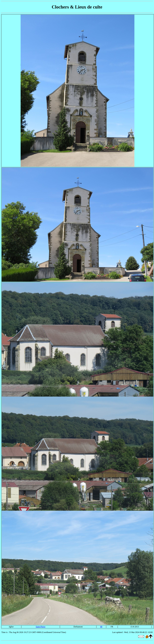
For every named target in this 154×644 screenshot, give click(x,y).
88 (101, 627)
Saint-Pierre (40, 627)
